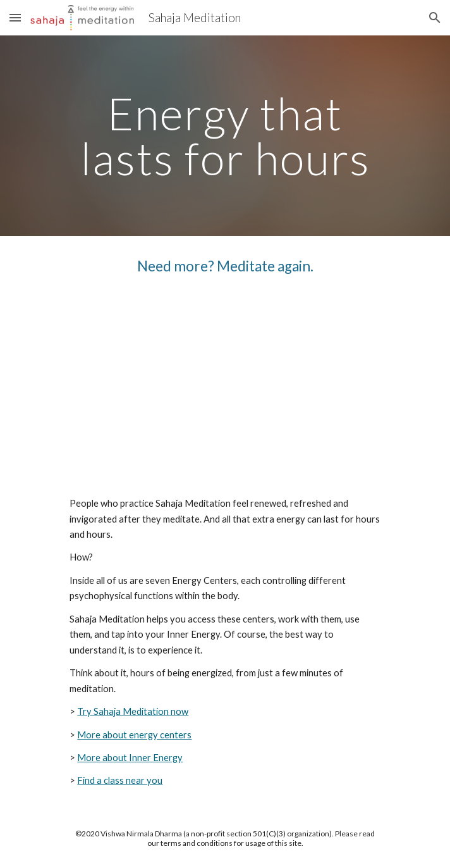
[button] (15, 17)
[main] (225, 136)
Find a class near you (120, 780)
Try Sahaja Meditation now (133, 711)
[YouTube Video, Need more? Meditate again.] (225, 386)
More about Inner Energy (130, 758)
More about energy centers (134, 735)
